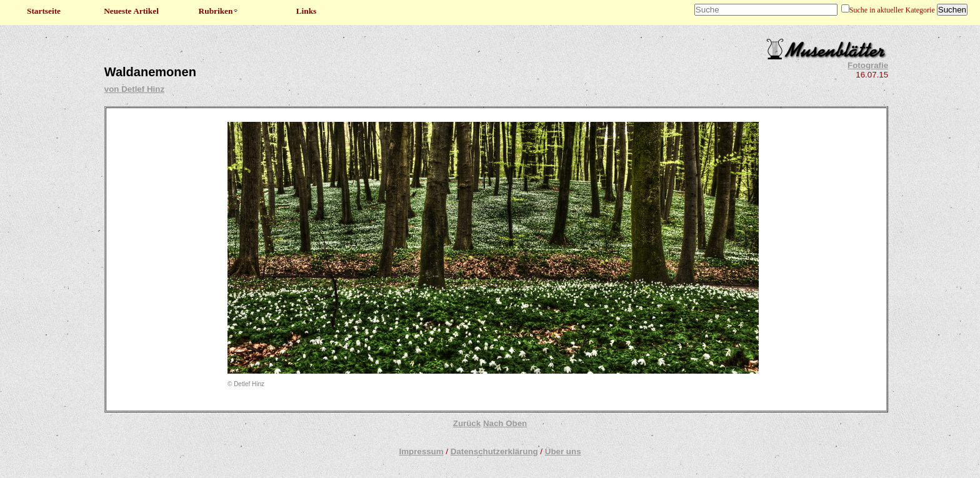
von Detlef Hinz (134, 89)
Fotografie (868, 65)
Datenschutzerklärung (494, 451)
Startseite (44, 11)
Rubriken (219, 11)
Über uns (563, 451)
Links (307, 11)
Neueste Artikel (131, 11)
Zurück (467, 423)
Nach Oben (505, 423)
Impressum (421, 451)
